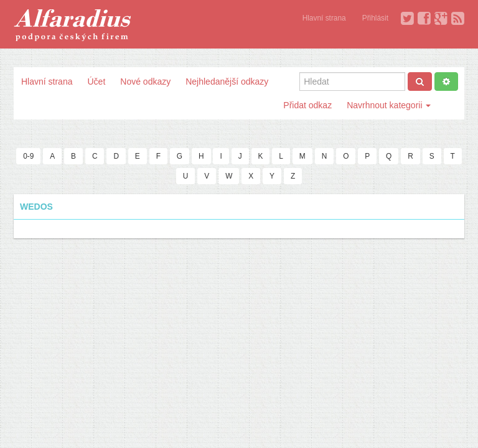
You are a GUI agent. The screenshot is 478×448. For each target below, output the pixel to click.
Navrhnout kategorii (389, 105)
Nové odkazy (145, 82)
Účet (96, 82)
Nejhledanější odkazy (227, 82)
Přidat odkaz (307, 105)
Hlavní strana (324, 18)
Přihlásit (375, 18)
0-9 (28, 156)
